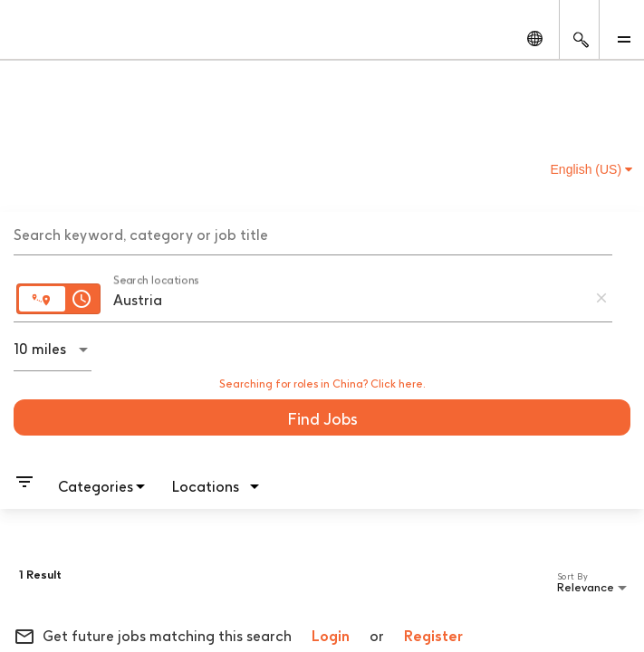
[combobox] (313, 233)
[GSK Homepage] (48, 38)
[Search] (322, 417)
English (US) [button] (591, 169)
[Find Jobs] (322, 417)
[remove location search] (601, 298)
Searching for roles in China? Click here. (322, 384)
